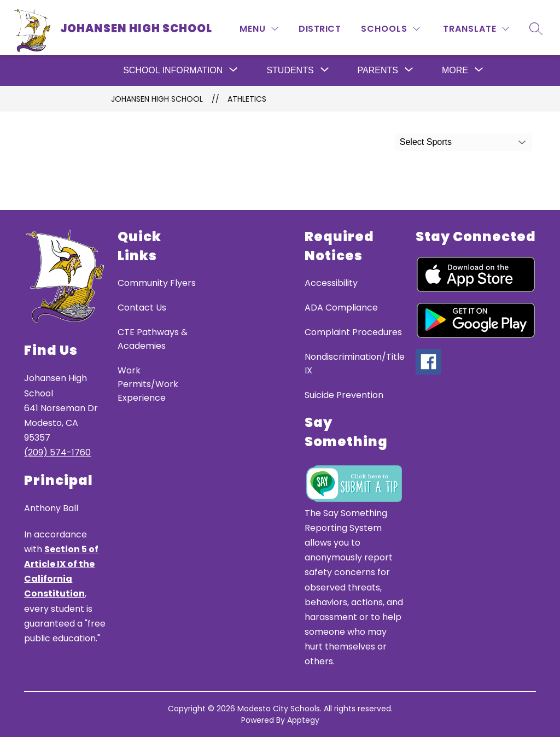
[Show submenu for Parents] (378, 71)
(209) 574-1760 (57, 452)
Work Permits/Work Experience (148, 384)
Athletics (247, 99)
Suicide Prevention (344, 395)
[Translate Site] (476, 29)
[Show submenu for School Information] (173, 71)
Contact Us (142, 308)
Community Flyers (157, 283)
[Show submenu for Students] (290, 71)
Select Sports (426, 142)
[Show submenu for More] (455, 71)
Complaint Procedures (353, 332)
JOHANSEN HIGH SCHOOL (157, 99)
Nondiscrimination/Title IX (355, 364)
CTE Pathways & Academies (153, 339)
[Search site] (536, 28)
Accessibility (331, 283)
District (320, 29)
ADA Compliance (341, 308)
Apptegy (303, 720)
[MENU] (259, 29)
